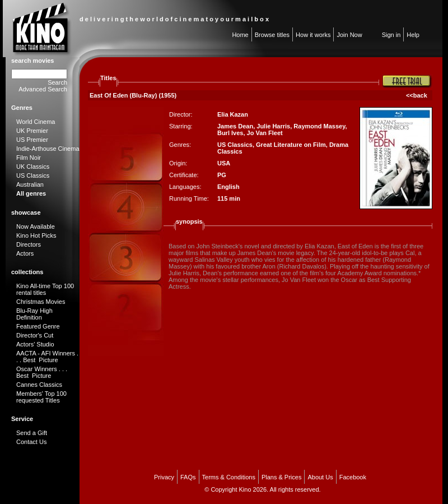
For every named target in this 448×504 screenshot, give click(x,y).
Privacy (164, 477)
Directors (29, 244)
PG (222, 175)
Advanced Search (43, 89)
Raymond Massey (319, 126)
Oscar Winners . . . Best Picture (42, 372)
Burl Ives (230, 133)
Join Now (349, 35)
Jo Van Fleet (265, 133)
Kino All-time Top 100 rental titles (45, 289)
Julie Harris (273, 126)
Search (57, 82)
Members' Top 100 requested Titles (41, 397)
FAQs (188, 477)
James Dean (235, 126)
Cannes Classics (39, 385)
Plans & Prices (282, 477)
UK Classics (33, 167)
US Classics (33, 175)
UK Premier (32, 131)
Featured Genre (38, 326)
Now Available (36, 226)
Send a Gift (32, 433)
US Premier (32, 140)
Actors (25, 253)
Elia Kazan (233, 114)
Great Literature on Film (291, 145)
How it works (313, 35)
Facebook (353, 477)
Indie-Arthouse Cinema (48, 149)
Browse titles (272, 35)
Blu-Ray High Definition (34, 314)
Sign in (391, 35)
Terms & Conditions (229, 477)
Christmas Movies (41, 302)
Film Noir (29, 158)
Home (240, 35)
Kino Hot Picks (36, 235)
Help (413, 35)
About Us (320, 477)
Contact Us (31, 442)
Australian (30, 184)
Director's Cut (35, 335)
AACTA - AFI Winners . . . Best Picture (47, 357)
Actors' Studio (35, 344)
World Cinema (36, 122)
